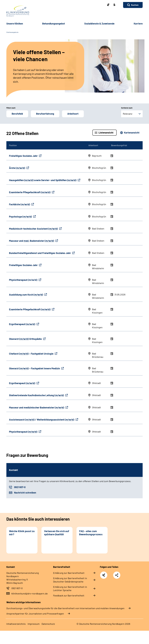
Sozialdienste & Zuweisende (99, 24)
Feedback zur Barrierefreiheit (69, 595)
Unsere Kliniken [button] (15, 24)
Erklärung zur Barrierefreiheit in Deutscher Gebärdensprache (70, 580)
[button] (133, 5)
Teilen (117, 575)
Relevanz (128, 114)
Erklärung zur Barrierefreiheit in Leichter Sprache (70, 588)
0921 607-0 (20, 487)
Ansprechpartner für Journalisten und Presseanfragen (35, 614)
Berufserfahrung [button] (45, 114)
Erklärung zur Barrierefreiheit (69, 573)
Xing (104, 574)
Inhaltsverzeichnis (16, 624)
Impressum (34, 624)
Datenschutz (48, 624)
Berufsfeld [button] (17, 114)
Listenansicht (106, 133)
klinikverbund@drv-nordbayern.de (30, 593)
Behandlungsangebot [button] (54, 24)
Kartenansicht (132, 133)
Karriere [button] (138, 24)
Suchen (135, 5)
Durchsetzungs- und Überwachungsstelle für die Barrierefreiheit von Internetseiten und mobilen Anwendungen (65, 608)
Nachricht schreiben (25, 493)
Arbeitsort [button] (73, 114)
